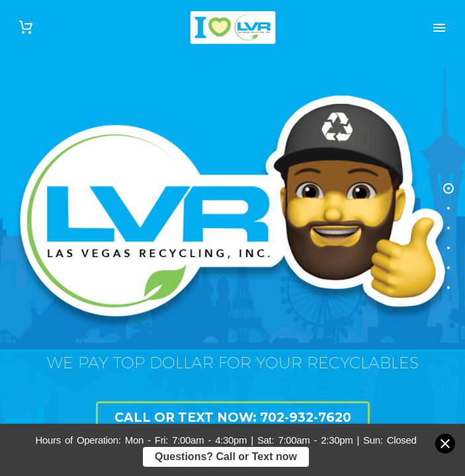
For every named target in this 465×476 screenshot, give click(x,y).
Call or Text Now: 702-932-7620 (233, 417)
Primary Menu (439, 28)
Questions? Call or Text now (226, 459)
